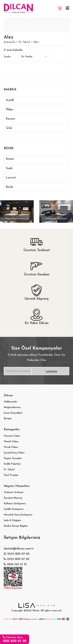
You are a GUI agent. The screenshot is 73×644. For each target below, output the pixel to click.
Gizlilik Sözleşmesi (14, 509)
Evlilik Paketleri (12, 464)
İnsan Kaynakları (13, 413)
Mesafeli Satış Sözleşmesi (18, 515)
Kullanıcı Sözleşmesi (15, 504)
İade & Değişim (12, 520)
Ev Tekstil (25, 42)
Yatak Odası (11, 447)
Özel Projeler (11, 475)
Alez (36, 42)
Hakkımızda (10, 402)
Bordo (9, 187)
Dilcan (36, 611)
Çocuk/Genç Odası (14, 453)
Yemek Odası (11, 442)
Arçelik (10, 100)
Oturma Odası (12, 436)
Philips (10, 110)
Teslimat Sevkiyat (14, 492)
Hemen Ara (15, 639)
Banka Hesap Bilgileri (16, 526)
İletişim (8, 419)
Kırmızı (10, 159)
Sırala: (7, 57)
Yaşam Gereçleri (13, 458)
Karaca (10, 119)
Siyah (9, 168)
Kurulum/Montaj (13, 498)
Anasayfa (10, 42)
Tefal (9, 128)
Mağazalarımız (12, 407)
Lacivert (11, 178)
